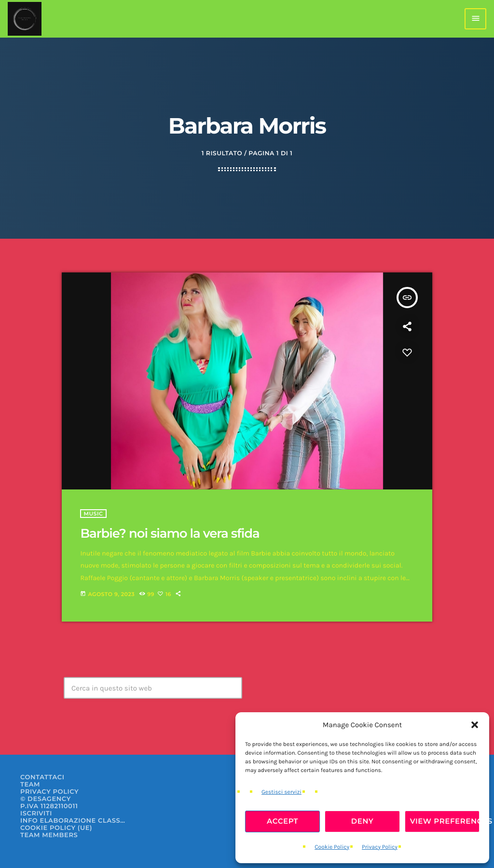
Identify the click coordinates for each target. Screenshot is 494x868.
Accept (282, 821)
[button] (475, 725)
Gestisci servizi (281, 792)
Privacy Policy (380, 847)
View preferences (445, 821)
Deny (363, 821)
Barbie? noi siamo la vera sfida (170, 533)
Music (93, 514)
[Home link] (25, 19)
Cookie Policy (332, 847)
